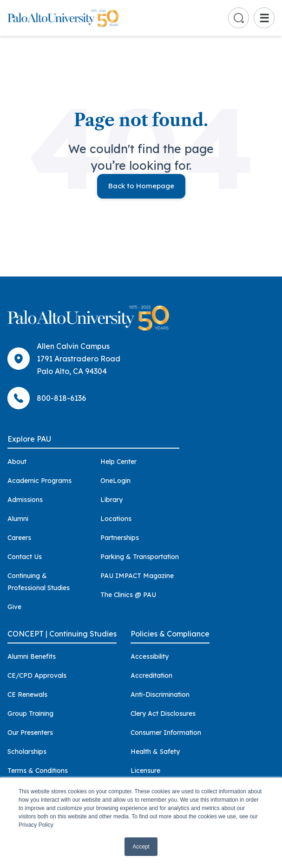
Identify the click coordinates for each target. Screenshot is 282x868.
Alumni (18, 519)
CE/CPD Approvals (37, 675)
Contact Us (25, 557)
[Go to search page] (239, 18)
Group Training (30, 714)
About (17, 462)
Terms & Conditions (38, 771)
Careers (19, 538)
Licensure (145, 771)
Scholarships (27, 752)
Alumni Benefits (32, 656)
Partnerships (120, 538)
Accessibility (150, 656)
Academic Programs (39, 481)
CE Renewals (27, 694)
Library (111, 500)
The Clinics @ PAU (128, 595)
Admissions (25, 500)
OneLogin (115, 481)
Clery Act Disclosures (163, 714)
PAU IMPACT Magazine (137, 576)
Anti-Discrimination (160, 694)
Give (14, 607)
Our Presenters (30, 733)
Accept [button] (141, 847)
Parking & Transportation (140, 557)
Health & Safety (155, 752)
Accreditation (151, 675)
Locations (116, 519)
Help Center (118, 462)
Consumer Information (166, 733)
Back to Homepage (141, 186)
